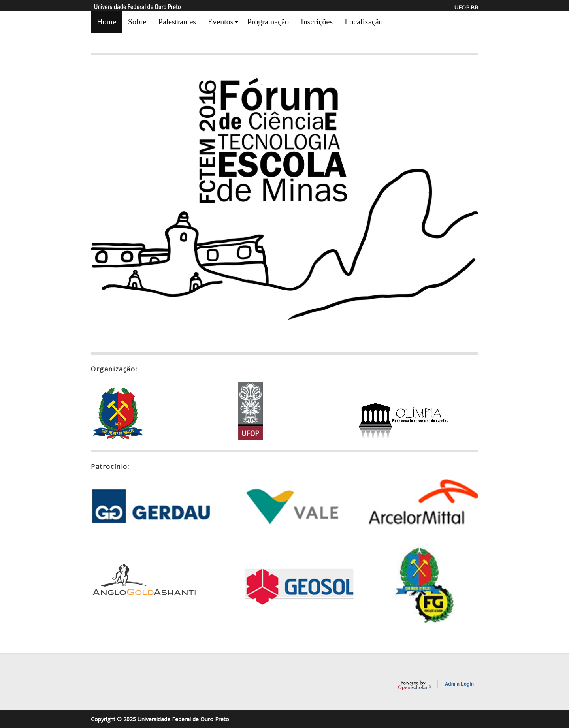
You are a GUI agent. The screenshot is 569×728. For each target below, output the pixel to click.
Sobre (137, 22)
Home (106, 22)
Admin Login (459, 684)
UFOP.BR (466, 7)
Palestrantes (177, 22)
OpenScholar (415, 685)
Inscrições (317, 22)
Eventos (220, 22)
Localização (364, 22)
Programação (268, 22)
